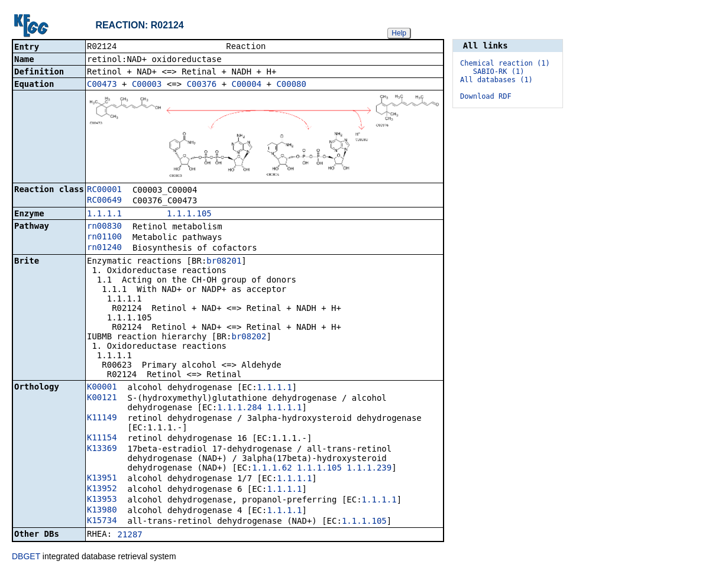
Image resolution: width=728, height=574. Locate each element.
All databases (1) (496, 80)
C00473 (102, 85)
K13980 (102, 511)
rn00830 (104, 227)
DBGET (26, 557)
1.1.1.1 (104, 215)
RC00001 (104, 190)
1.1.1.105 (189, 215)
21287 (130, 536)
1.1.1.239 (369, 469)
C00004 (247, 85)
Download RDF (486, 96)
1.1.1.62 (272, 469)
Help (399, 33)
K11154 (102, 439)
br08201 (224, 262)
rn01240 (104, 248)
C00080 (291, 85)
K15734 (102, 521)
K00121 (102, 398)
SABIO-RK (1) (499, 72)
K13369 (102, 449)
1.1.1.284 (240, 408)
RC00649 (104, 201)
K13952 (102, 489)
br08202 (249, 338)
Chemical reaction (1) (505, 63)
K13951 (102, 479)
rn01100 (104, 238)
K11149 (102, 419)
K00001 (102, 388)
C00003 (147, 85)
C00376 (202, 85)
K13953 (102, 500)
